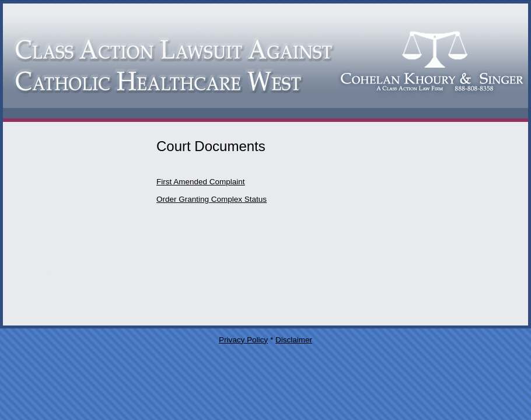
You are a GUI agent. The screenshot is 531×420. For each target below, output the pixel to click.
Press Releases (37, 223)
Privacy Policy (243, 340)
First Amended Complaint (201, 182)
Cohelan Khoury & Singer (56, 272)
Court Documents (41, 198)
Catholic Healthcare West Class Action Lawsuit (265, 63)
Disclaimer (294, 340)
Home (18, 296)
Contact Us (28, 174)
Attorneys (25, 149)
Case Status (30, 247)
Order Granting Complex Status (212, 199)
